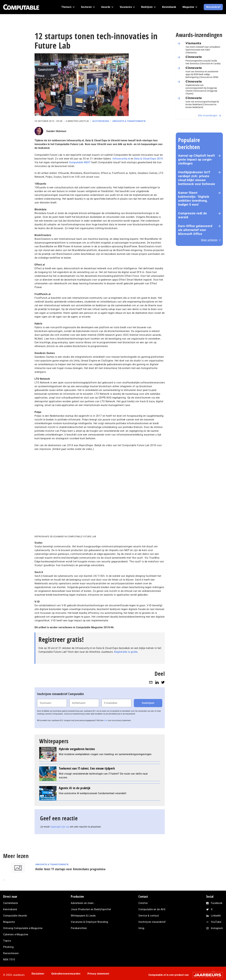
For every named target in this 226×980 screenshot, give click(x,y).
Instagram (217, 928)
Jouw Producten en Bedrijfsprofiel (91, 909)
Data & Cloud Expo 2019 (149, 159)
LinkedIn (216, 916)
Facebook (217, 903)
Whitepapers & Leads (83, 916)
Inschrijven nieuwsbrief (152, 922)
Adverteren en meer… (83, 903)
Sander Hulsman (56, 131)
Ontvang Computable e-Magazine (23, 928)
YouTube (216, 922)
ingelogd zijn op (60, 827)
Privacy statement (98, 974)
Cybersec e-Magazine (16, 934)
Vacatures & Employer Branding (89, 922)
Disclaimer (38, 974)
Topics (7, 941)
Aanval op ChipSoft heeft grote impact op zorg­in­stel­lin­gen (196, 159)
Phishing (8, 947)
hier (106, 720)
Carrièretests (11, 903)
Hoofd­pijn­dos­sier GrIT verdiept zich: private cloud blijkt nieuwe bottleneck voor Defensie (197, 178)
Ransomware (11, 953)
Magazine (9, 922)
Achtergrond (101, 121)
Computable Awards (15, 916)
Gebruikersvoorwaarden (66, 974)
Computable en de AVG (152, 909)
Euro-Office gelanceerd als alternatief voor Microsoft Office (195, 230)
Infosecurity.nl (121, 159)
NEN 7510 (9, 960)
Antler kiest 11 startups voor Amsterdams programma (70, 869)
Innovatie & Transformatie (129, 121)
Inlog (141, 928)
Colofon (143, 903)
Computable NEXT (80, 162)
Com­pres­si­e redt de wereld (192, 215)
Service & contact (149, 916)
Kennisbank (10, 909)
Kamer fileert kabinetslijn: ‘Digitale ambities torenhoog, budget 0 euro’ (194, 199)
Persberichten (79, 928)
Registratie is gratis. (126, 652)
